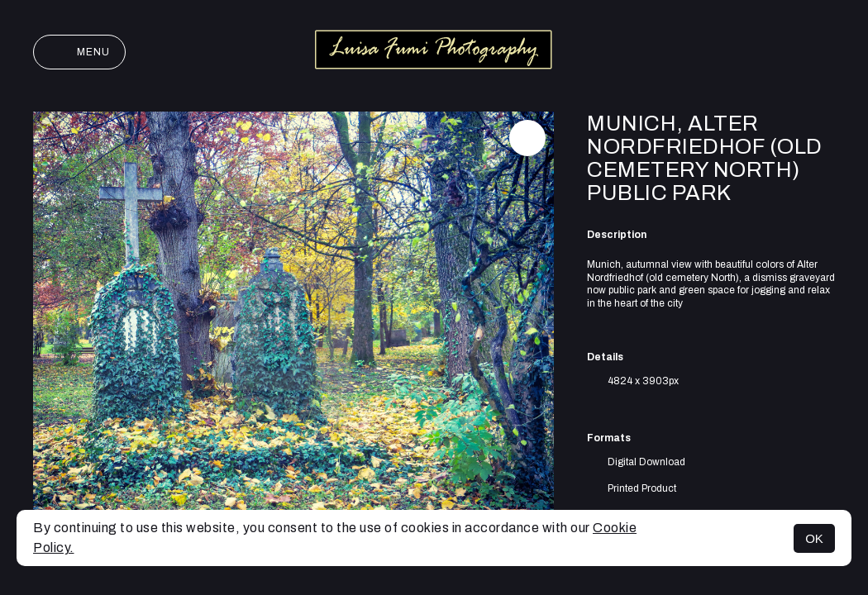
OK (814, 538)
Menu (79, 52)
